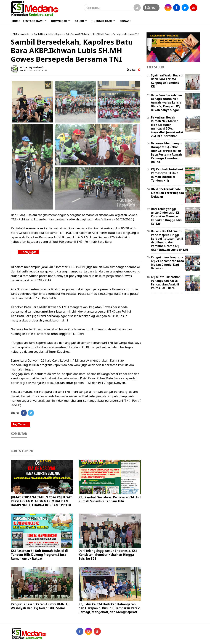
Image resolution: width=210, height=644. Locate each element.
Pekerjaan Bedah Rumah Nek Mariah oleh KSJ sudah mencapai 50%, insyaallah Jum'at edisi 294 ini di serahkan (167, 127)
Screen (151, 7)
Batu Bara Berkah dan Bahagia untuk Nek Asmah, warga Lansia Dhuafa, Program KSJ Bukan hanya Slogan (166, 103)
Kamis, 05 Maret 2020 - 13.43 (33, 70)
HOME (16, 21)
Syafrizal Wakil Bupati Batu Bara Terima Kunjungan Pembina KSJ (167, 81)
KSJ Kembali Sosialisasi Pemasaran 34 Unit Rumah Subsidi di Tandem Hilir (110, 499)
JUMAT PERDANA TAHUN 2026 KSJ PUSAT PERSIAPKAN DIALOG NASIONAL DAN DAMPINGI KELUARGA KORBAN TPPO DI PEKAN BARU (41, 503)
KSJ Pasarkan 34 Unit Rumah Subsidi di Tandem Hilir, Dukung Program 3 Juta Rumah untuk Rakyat (39, 555)
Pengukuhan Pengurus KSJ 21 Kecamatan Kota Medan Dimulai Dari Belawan (167, 263)
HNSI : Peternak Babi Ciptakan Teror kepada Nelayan (167, 193)
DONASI (125, 21)
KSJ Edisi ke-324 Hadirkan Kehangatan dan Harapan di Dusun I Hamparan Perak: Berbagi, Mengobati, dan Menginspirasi (109, 608)
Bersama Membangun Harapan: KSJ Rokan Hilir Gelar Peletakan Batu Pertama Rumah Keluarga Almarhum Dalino (167, 153)
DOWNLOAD (59, 21)
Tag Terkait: (20, 424)
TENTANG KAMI (33, 21)
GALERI (79, 21)
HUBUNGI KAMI (102, 21)
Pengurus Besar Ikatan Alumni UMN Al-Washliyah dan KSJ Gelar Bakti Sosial (40, 606)
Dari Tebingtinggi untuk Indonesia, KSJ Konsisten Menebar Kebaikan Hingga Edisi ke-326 (108, 555)
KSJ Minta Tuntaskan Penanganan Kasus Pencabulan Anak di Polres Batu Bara (166, 282)
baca (131, 70)
